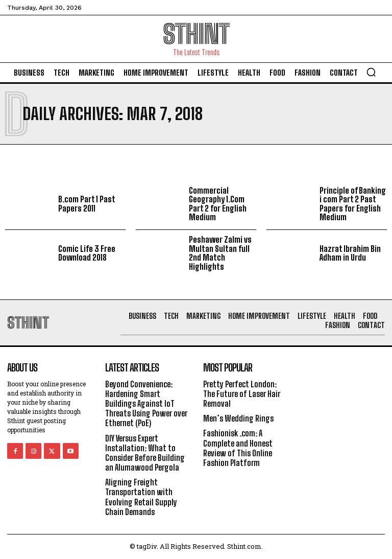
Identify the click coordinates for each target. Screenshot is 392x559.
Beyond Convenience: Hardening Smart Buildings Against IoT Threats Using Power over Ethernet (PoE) (146, 404)
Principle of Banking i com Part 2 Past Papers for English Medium (353, 204)
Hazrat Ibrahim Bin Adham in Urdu (350, 253)
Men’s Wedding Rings (238, 418)
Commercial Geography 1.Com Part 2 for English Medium (218, 204)
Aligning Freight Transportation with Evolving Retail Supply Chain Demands (141, 497)
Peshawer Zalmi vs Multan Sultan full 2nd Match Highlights (220, 253)
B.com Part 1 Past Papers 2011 (87, 204)
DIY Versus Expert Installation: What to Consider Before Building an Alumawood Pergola (145, 453)
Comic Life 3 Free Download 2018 (87, 253)
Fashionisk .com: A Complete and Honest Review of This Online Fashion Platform (238, 448)
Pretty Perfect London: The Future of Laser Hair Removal (242, 394)
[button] (371, 72)
